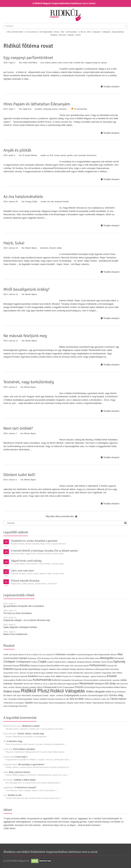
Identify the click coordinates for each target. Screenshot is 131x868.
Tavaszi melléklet (40, 699)
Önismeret (23, 706)
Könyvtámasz (77, 680)
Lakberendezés (105, 680)
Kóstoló (112, 676)
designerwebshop (85, 662)
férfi (51, 155)
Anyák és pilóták (17, 150)
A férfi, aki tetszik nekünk (14, 655)
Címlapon (10, 662)
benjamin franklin (62, 202)
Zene (6, 706)
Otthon (40, 687)
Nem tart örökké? (18, 428)
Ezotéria (56, 666)
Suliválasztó (37, 695)
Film (115, 666)
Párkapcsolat (50, 687)
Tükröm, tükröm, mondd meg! (30, 734)
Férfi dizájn (65, 666)
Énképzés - (71, 35)
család (43, 155)
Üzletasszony (120, 703)
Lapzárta (116, 680)
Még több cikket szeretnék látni (60, 516)
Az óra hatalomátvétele (23, 197)
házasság (47, 109)
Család (50, 662)
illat (71, 63)
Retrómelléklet (108, 687)
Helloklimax (89, 669)
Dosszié (110, 662)
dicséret (52, 248)
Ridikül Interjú (12, 691)
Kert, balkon (57, 676)
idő (52, 202)
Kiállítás (78, 676)
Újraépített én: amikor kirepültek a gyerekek (34, 541)
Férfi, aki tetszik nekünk (79, 666)
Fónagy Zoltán (31, 202)
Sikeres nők (11, 695)
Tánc (5, 699)
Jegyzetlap (107, 673)
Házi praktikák (63, 669)
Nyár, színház (9, 687)
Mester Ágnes (31, 248)
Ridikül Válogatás (68, 691)
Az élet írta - (83, 32)
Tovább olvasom (111, 87)
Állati (120, 654)
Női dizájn (111, 683)
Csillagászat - (107, 32)
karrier (55, 109)
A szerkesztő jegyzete (85, 655)
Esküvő (78, 35)
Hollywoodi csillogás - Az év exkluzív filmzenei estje (27, 620)
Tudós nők (105, 699)
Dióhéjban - (54, 35)
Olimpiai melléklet (29, 687)
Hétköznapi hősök (102, 669)
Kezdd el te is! (68, 676)
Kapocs (7, 676)
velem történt (79, 703)
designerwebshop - (118, 32)
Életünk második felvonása (25, 581)
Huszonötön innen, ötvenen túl (16, 673)
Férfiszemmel (97, 665)
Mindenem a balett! (31, 726)
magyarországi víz (93, 63)
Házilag (73, 669)
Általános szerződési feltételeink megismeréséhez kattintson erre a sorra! (51, 852)
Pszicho (79, 687)
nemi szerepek (80, 155)
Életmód (16, 666)
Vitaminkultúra (98, 703)
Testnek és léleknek (92, 699)
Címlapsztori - (97, 32)
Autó (73, 658)
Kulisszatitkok (9, 680)
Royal (114, 692)
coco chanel (45, 63)
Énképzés (35, 666)
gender (70, 155)
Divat (104, 662)
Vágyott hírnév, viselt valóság (26, 561)
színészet (63, 109)
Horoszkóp (114, 669)
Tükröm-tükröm (118, 699)
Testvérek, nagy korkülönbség (29, 382)
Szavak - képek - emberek (53, 695)
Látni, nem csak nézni (23, 571)
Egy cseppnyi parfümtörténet (28, 58)
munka (57, 155)
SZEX (106, 695)
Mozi (56, 684)
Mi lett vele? (29, 684)
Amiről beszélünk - (72, 32)
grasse (104, 63)
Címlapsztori (23, 662)
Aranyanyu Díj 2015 (50, 658)
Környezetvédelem (91, 680)
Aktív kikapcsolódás (102, 655)
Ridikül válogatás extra (99, 692)
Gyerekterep (34, 669)
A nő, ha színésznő (46, 655)
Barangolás (107, 658)
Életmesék (8, 666)
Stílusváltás (26, 695)
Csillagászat (72, 662)
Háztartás (80, 669)
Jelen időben (117, 673)
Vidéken (88, 703)
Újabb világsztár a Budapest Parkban (20, 627)
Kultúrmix (57, 680)
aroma (66, 63)
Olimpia (18, 687)
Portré (60, 687)
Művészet (62, 684)
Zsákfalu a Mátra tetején (25, 780)
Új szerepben (19, 703)
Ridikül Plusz (35, 691)
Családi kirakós (60, 662)
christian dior (79, 63)
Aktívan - (57, 32)
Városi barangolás (41, 703)
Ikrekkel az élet (15, 795)
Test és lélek (77, 699)
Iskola (70, 673)
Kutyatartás (66, 680)
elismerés (44, 248)
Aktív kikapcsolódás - (46, 32)
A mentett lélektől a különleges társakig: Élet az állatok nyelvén (45, 551)
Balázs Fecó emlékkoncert (15, 634)
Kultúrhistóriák (42, 680)
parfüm (54, 63)
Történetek (8, 703)
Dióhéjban (97, 662)
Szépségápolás (72, 695)
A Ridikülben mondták (65, 654)
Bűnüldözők (119, 658)
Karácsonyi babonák (19, 676)
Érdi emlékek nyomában (24, 749)
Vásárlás (70, 703)
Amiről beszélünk (11, 658)
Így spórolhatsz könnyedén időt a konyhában (24, 606)
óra (49, 202)
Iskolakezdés (78, 673)
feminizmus (92, 155)
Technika (51, 699)
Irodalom (63, 673)
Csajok (42, 662)
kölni (60, 63)
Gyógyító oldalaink (48, 669)
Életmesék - (63, 35)
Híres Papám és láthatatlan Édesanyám (37, 104)
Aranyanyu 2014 (34, 658)
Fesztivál (110, 666)
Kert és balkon (45, 676)
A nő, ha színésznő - (32, 32)
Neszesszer (87, 683)
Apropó (23, 658)
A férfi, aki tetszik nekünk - (15, 32)
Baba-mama (95, 658)
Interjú (56, 673)
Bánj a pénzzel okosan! (20, 772)
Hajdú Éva (27, 109)
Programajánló (69, 687)
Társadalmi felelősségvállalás (20, 699)
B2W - (89, 32)
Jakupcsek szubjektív (93, 673)
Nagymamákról (73, 684)
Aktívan (113, 655)
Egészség (119, 662)
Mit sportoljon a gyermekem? (31, 765)
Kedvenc (33, 676)
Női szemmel (122, 684)
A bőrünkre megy (15, 741)
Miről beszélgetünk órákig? (26, 289)
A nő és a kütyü (31, 655)
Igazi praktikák (47, 673)
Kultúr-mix (21, 680)
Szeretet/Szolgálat (96, 695)
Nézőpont (99, 684)
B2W (87, 658)
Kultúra (29, 680)
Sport (19, 695)
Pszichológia (89, 687)
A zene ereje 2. (21, 757)
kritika (59, 248)
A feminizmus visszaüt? (26, 788)
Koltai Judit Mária (30, 63)
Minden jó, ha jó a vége (44, 684)
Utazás (29, 703)
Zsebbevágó (13, 706)
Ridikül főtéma (120, 687)
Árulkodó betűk (65, 658)
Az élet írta (80, 658)
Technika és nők (62, 699)
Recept (98, 687)
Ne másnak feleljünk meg (25, 336)
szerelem (38, 109)
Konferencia (102, 676)
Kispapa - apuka (89, 676)
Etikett (48, 666)
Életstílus (25, 665)
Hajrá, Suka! (14, 243)
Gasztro (8, 669)
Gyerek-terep (21, 669)
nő (48, 155)
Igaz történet (35, 673)
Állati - (63, 32)
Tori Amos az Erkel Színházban (18, 613)
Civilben (34, 662)
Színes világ (116, 695)
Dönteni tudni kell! (19, 475)
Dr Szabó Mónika (30, 155)
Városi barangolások (57, 703)
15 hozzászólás (81, 109)
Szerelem (84, 695)
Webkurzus (109, 703)
